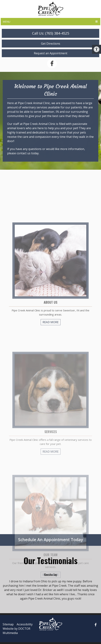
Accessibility (25, 624)
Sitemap (8, 624)
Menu (6, 22)
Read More (51, 347)
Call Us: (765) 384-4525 (51, 33)
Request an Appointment (51, 53)
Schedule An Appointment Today (51, 540)
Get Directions (51, 44)
